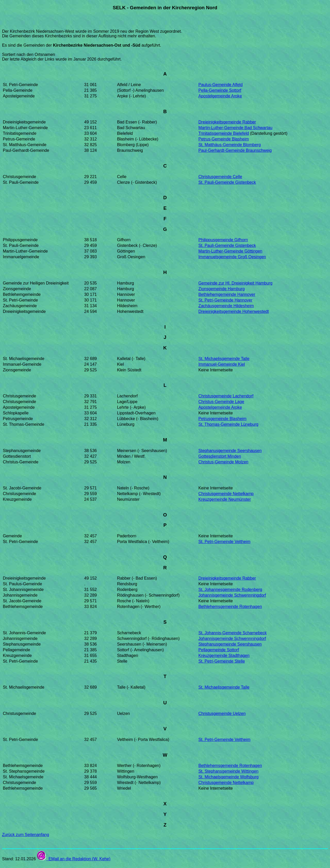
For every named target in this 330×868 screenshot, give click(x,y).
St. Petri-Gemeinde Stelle (222, 661)
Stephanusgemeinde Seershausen (230, 451)
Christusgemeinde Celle (220, 177)
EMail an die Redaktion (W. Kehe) (74, 859)
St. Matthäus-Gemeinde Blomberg (229, 145)
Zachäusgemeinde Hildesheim (226, 306)
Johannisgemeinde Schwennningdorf (232, 595)
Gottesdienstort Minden (220, 456)
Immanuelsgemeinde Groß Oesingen (232, 257)
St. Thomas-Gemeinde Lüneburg (228, 424)
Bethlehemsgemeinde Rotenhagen (230, 607)
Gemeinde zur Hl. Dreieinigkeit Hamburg (235, 283)
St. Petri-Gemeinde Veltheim (224, 542)
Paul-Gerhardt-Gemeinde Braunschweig (235, 150)
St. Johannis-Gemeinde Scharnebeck (232, 633)
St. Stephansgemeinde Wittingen (228, 771)
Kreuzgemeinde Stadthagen (224, 656)
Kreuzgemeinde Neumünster (225, 499)
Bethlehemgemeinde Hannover (227, 294)
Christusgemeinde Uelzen (222, 713)
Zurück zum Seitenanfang (26, 835)
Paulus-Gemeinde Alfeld (220, 85)
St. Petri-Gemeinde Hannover (225, 300)
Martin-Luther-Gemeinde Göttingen (230, 251)
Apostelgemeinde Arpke (220, 96)
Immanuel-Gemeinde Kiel (222, 364)
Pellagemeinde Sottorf (218, 650)
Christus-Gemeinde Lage (221, 402)
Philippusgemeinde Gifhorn (223, 240)
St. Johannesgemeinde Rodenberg (230, 590)
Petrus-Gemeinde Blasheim (224, 139)
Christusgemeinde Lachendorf (226, 396)
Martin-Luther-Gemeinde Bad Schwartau (235, 128)
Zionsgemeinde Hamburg (221, 289)
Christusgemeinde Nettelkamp (226, 494)
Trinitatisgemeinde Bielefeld (224, 133)
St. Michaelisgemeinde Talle (224, 359)
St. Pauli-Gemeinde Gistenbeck (227, 182)
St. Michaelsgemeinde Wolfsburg (228, 777)
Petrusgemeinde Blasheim (222, 419)
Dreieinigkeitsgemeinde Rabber (227, 122)
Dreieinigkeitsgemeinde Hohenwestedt (233, 311)
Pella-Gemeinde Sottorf (220, 90)
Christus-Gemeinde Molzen (223, 462)
